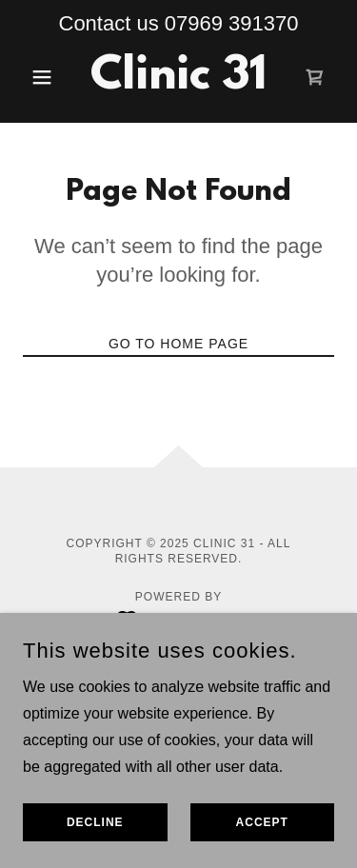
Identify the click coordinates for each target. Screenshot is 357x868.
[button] (46, 77)
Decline (95, 822)
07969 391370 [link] (232, 23)
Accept (262, 822)
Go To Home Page (178, 344)
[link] (178, 77)
